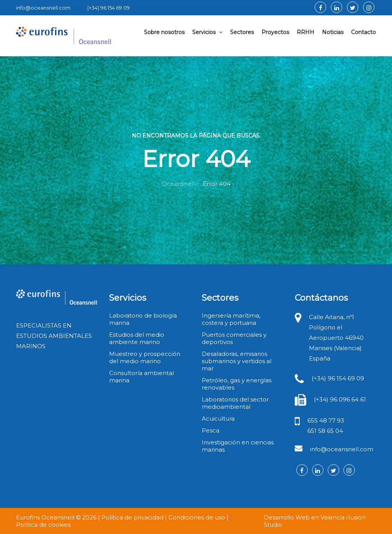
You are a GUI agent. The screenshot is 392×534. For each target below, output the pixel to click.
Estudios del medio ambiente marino (137, 338)
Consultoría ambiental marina (141, 377)
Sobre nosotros (164, 32)
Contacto (363, 32)
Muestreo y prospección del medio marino (145, 357)
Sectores (242, 32)
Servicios (207, 32)
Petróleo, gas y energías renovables (237, 384)
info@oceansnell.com (342, 449)
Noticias (333, 32)
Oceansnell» (180, 184)
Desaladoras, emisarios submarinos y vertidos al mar (237, 361)
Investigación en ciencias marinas (238, 446)
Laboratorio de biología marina (143, 319)
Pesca (211, 430)
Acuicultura (218, 419)
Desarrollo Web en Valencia (304, 517)
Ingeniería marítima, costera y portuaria (231, 319)
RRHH (305, 32)
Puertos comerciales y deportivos (234, 338)
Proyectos (275, 32)
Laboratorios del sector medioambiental (235, 403)
